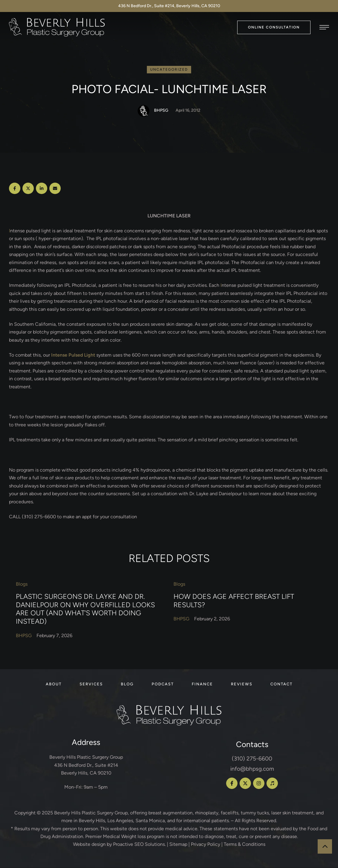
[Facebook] (15, 189)
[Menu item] (54, 684)
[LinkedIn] (42, 189)
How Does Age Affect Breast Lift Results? (234, 601)
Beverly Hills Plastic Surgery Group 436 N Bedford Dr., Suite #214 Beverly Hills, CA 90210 (86, 765)
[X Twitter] (28, 189)
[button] (274, 27)
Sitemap (178, 844)
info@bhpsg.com (252, 769)
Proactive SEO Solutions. (139, 844)
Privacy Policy (205, 844)
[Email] (55, 189)
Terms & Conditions (245, 844)
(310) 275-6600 (252, 759)
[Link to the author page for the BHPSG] (144, 111)
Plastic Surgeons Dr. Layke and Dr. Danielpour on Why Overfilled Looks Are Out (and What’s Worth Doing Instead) (85, 609)
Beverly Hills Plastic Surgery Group (91, 813)
